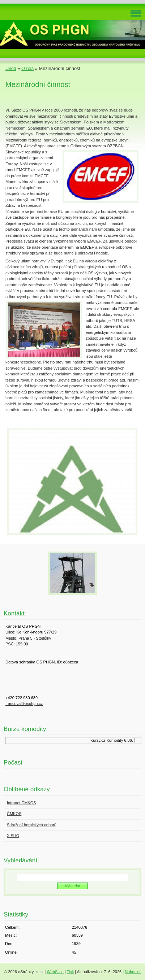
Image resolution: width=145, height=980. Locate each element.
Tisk (71, 972)
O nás (27, 68)
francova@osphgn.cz (24, 704)
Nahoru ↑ (133, 972)
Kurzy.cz (99, 740)
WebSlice (55, 972)
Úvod (11, 68)
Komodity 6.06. (120, 740)
